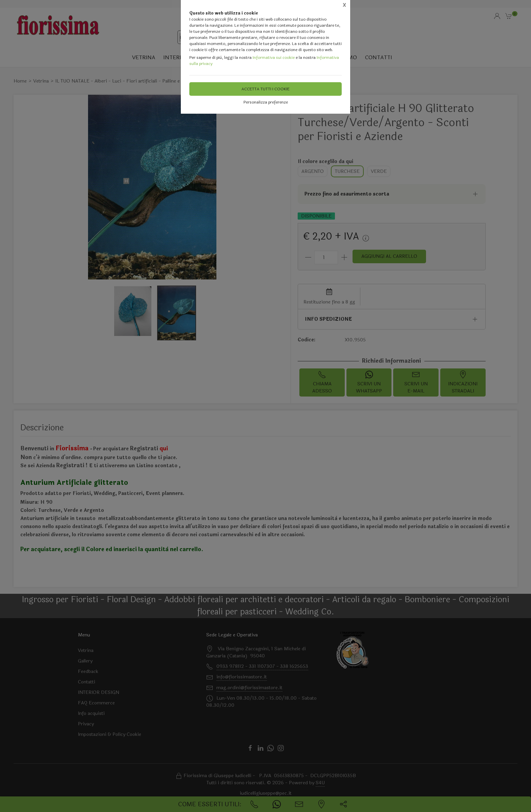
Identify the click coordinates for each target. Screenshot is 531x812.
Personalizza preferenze (266, 102)
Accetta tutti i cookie (265, 89)
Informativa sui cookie (274, 58)
